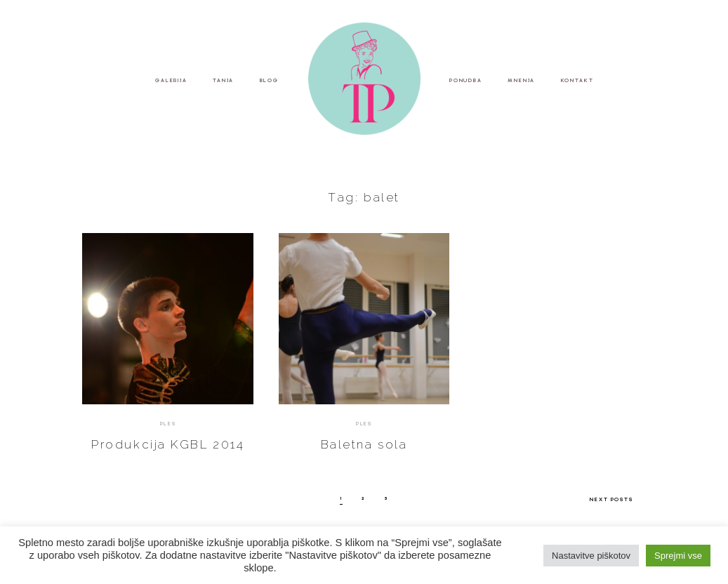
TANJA (223, 80)
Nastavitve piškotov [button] (591, 556)
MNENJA (521, 80)
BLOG (269, 80)
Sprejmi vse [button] (678, 556)
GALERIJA (171, 80)
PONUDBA (466, 80)
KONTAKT (577, 80)
